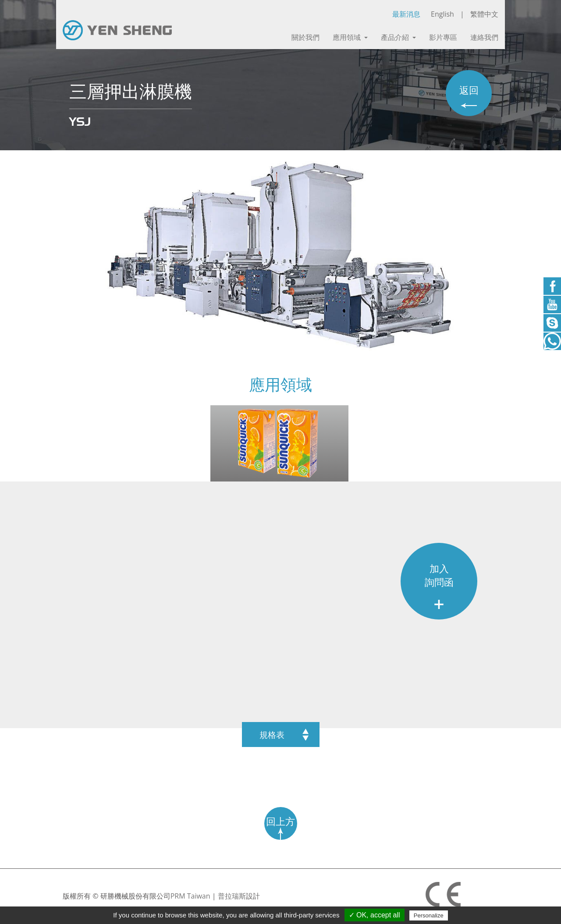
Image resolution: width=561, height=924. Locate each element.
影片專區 (443, 37)
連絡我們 (484, 37)
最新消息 (406, 14)
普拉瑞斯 (232, 896)
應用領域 (350, 37)
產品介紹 (398, 37)
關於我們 (305, 37)
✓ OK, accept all (375, 915)
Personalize (429, 915)
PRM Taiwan (190, 896)
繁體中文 (484, 14)
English (442, 14)
